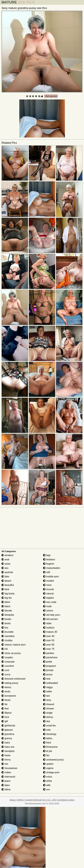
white (48, 781)
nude (47, 606)
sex (47, 696)
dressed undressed (13, 679)
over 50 (49, 640)
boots (6, 623)
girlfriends (8, 726)
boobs (6, 619)
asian (6, 564)
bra (5, 628)
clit (5, 649)
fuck (5, 717)
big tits (7, 598)
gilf (5, 721)
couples (7, 657)
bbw (5, 577)
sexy (47, 700)
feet (5, 709)
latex (6, 785)
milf (47, 572)
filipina (7, 713)
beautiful (8, 585)
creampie (8, 662)
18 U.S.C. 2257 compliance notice (58, 800)
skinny (48, 717)
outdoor (49, 628)
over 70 (49, 649)
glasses (7, 730)
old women (51, 619)
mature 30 (50, 632)
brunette (8, 632)
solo (47, 730)
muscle (49, 589)
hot (5, 764)
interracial (8, 777)
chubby (7, 640)
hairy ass (8, 747)
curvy (6, 674)
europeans (9, 696)
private (48, 670)
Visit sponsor (51, 96)
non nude (50, 602)
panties (49, 653)
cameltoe (8, 636)
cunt (5, 670)
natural (48, 594)
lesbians (49, 559)
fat (4, 704)
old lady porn (52, 615)
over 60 (49, 645)
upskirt (48, 764)
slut (47, 721)
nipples (49, 598)
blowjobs (8, 615)
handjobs (8, 751)
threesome (50, 747)
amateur (8, 555)
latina (6, 789)
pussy (48, 674)
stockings (50, 734)
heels (6, 755)
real (47, 679)
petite (48, 662)
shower (49, 709)
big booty (8, 594)
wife (47, 785)
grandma (8, 734)
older (47, 623)
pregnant (50, 666)
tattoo (48, 738)
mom (47, 585)
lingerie (49, 564)
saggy (48, 687)
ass (5, 568)
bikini (6, 602)
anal (5, 559)
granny (7, 738)
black (6, 606)
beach (6, 581)
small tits (49, 726)
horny (6, 760)
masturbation (52, 568)
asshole (7, 572)
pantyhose (50, 657)
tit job (48, 751)
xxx (46, 789)
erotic (6, 691)
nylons (48, 611)
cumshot (8, 666)
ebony (6, 687)
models (49, 581)
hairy (6, 743)
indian (6, 772)
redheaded (51, 683)
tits (46, 755)
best (5, 589)
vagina (48, 768)
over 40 (49, 636)
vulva (48, 777)
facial (6, 700)
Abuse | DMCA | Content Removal (26, 800)
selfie (48, 691)
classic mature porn (14, 645)
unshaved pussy (53, 760)
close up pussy (11, 653)
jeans (6, 781)
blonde (7, 611)
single (48, 713)
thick (47, 743)
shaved (49, 704)
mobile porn (51, 577)
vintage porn (51, 772)
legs (47, 555)
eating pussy (10, 683)
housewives (9, 768)
